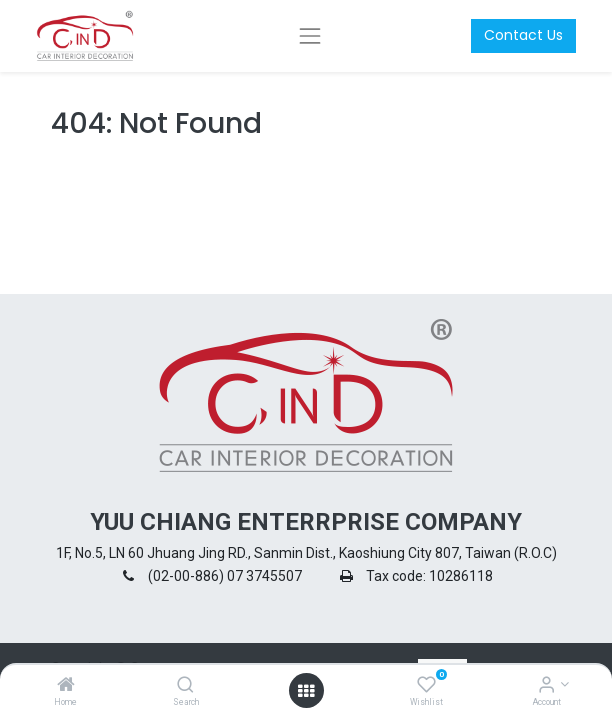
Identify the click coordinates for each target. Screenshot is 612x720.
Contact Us (523, 35)
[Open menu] (306, 691)
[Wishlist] (426, 686)
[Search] (185, 686)
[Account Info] (546, 686)
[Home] (66, 686)
